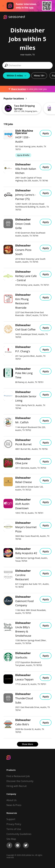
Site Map (11, 839)
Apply (46, 133)
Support (11, 819)
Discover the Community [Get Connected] (20, 781)
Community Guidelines (19, 834)
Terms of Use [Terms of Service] (14, 829)
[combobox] (27, 65)
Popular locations (15, 99)
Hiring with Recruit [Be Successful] (17, 786)
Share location (17, 89)
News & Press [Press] (14, 805)
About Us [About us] (12, 800)
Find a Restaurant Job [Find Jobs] (18, 776)
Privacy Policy (14, 824)
